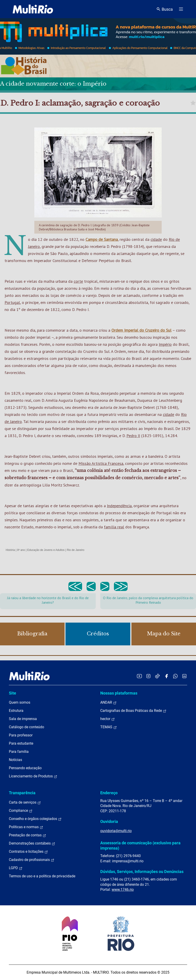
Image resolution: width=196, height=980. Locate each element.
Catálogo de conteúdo (26, 727)
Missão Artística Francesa (101, 463)
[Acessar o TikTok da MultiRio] (157, 676)
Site (13, 693)
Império (165, 344)
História (10, 550)
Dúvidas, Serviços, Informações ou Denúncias (142, 872)
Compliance (21, 811)
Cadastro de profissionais (32, 860)
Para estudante (21, 743)
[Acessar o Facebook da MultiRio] (166, 676)
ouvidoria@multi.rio (116, 831)
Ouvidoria (109, 821)
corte (78, 281)
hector (108, 719)
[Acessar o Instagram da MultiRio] (148, 676)
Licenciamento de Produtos (33, 776)
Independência (119, 506)
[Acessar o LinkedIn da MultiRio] (184, 676)
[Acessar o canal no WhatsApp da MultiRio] (175, 676)
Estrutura (16, 711)
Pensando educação (25, 768)
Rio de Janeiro (76, 550)
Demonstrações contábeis (32, 843)
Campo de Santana (102, 239)
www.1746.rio (123, 890)
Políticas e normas (26, 827)
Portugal (12, 302)
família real (114, 527)
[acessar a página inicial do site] (33, 9)
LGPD (16, 868)
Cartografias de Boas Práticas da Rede (133, 711)
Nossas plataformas (119, 693)
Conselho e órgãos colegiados (35, 819)
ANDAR (108, 703)
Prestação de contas (28, 835)
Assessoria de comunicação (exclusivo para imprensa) (140, 845)
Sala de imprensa (23, 719)
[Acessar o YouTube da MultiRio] (139, 676)
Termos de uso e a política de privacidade (42, 876)
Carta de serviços (25, 802)
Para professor (21, 735)
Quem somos (20, 702)
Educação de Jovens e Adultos (46, 550)
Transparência (22, 793)
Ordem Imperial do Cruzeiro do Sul (141, 330)
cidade (156, 239)
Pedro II (133, 436)
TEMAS (109, 727)
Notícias (15, 760)
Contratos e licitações (28, 852)
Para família (19, 752)
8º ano (21, 550)
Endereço (109, 793)
